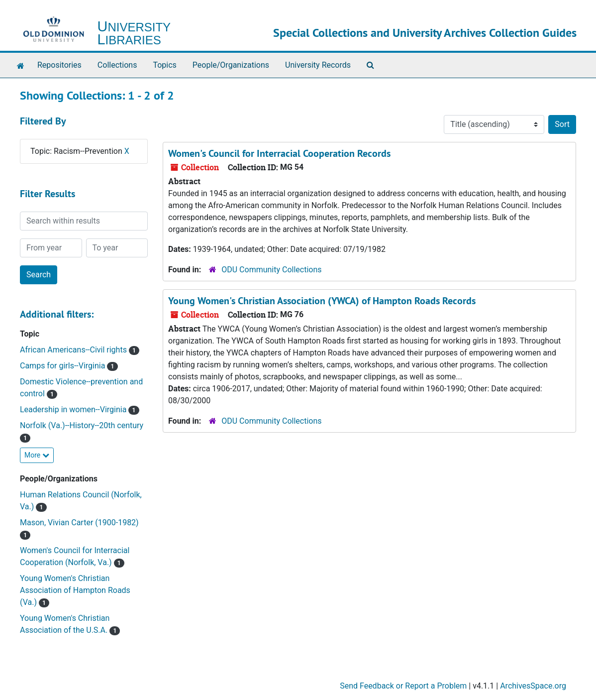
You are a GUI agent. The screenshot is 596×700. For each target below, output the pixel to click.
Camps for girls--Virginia (63, 366)
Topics (164, 65)
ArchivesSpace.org (533, 686)
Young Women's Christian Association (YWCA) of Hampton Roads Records (322, 301)
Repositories (59, 65)
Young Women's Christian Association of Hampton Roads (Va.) (75, 590)
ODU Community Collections (271, 270)
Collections (117, 65)
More (37, 455)
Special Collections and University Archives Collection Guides (425, 33)
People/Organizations (231, 65)
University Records (318, 65)
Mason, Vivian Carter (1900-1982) (79, 523)
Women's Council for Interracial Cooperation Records (279, 153)
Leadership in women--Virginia (74, 409)
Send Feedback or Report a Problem (403, 686)
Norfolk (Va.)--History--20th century (82, 425)
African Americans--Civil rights (74, 350)
